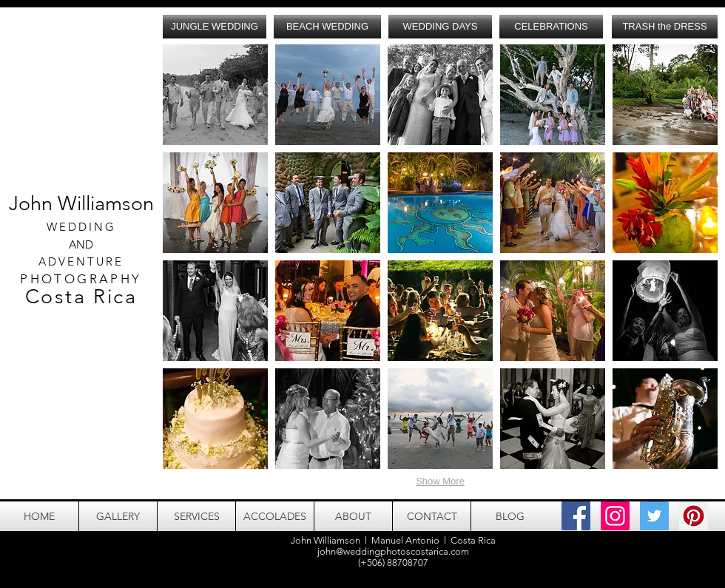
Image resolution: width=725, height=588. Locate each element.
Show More (440, 481)
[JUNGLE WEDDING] (215, 27)
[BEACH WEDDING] (327, 27)
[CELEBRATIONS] (551, 27)
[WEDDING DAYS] (440, 27)
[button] (215, 95)
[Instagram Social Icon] (615, 516)
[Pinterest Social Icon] (694, 516)
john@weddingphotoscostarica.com (393, 551)
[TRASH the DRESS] (665, 27)
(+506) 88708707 (393, 562)
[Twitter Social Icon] (654, 516)
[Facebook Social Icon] (576, 516)
